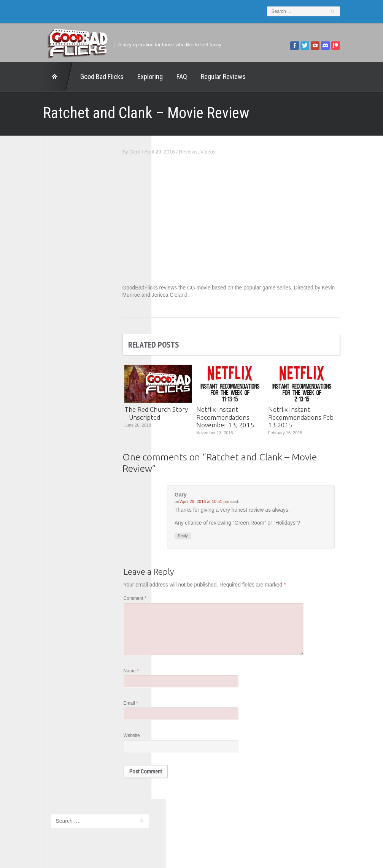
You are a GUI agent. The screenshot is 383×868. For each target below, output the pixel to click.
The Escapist (38, 354)
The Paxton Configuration (52, 374)
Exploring (123, 77)
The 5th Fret (37, 334)
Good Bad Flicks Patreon (51, 314)
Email (158, 708)
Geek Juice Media (43, 304)
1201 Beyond (38, 274)
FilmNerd (34, 294)
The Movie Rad (40, 364)
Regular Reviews (196, 77)
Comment (162, 599)
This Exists (36, 383)
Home (31, 77)
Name (159, 675)
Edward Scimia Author (48, 284)
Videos (235, 152)
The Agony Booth (43, 344)
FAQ (154, 77)
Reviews (216, 152)
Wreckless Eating (43, 394)
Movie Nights (38, 324)
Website (159, 741)
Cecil (163, 152)
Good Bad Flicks (75, 77)
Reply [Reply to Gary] (211, 537)
